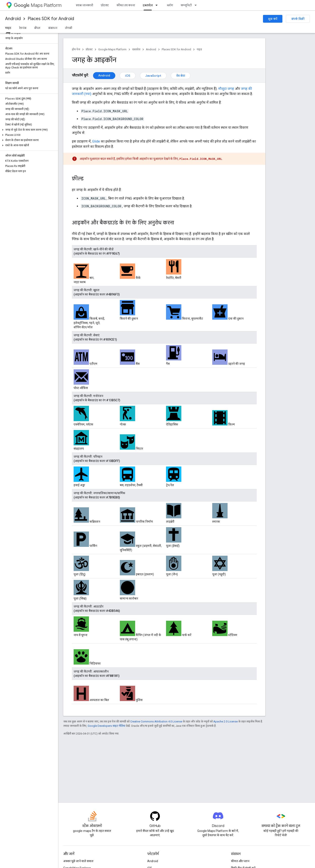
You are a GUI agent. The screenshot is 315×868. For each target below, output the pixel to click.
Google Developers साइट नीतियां (106, 726)
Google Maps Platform (112, 49)
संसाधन (53, 28)
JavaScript (153, 76)
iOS (128, 76)
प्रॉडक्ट (105, 5)
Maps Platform (38, 5)
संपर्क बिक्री (298, 19)
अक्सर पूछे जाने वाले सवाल (78, 861)
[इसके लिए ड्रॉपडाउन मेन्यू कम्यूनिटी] (197, 5)
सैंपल (37, 28)
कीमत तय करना (126, 5)
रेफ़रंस (23, 28)
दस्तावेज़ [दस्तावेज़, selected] (148, 5)
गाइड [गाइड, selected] (8, 28)
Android (13, 19)
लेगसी (69, 28)
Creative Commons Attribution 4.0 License (156, 721)
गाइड (199, 49)
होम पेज (76, 49)
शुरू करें (273, 19)
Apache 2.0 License (226, 721)
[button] (28, 130)
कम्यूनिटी (186, 5)
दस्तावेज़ (136, 49)
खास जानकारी (84, 5)
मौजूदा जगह (226, 89)
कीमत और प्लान (240, 861)
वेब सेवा (181, 76)
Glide (96, 141)
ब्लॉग (170, 5)
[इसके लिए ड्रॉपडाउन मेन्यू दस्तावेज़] (158, 5)
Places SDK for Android (51, 19)
